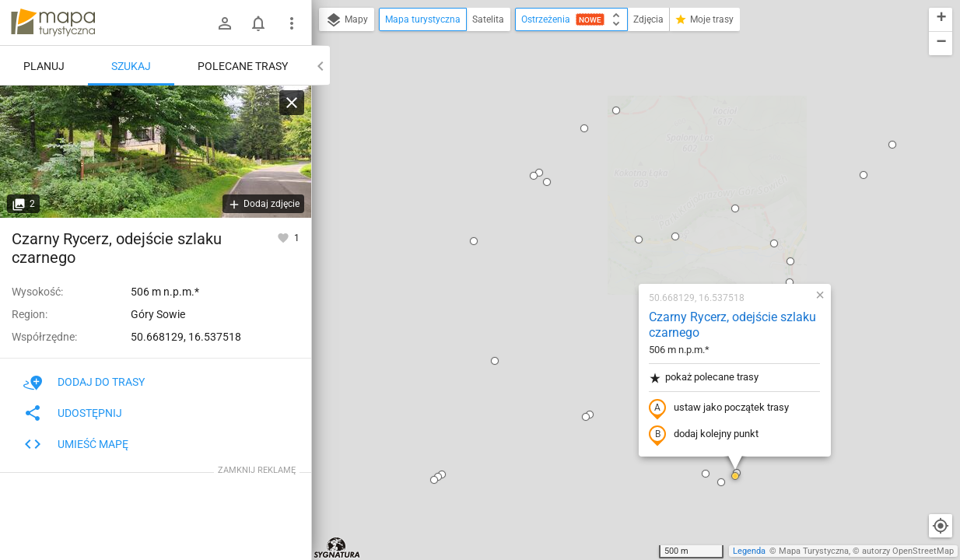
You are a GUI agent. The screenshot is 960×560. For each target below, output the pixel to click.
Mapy (347, 20)
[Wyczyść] (292, 103)
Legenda (749, 551)
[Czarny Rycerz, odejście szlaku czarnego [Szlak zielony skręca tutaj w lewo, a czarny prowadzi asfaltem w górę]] (156, 152)
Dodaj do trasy (84, 382)
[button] (374, 45)
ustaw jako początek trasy (619, 212)
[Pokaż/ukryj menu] (292, 23)
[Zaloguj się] (225, 23)
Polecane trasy (243, 66)
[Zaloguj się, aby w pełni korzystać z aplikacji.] (284, 237)
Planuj (44, 66)
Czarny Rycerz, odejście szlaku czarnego (633, 129)
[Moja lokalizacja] (941, 526)
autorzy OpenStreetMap (908, 551)
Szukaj (131, 66)
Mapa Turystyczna (814, 551)
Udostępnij (73, 413)
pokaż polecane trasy (604, 182)
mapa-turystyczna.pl (53, 23)
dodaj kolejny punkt (604, 239)
